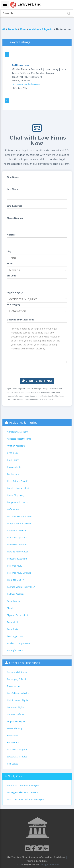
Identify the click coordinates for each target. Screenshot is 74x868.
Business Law (14, 686)
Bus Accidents (14, 467)
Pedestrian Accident (17, 559)
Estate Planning (15, 728)
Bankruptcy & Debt (17, 679)
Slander (11, 608)
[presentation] (37, 370)
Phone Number (15, 218)
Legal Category (15, 292)
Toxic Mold (12, 622)
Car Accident (13, 474)
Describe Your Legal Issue (20, 320)
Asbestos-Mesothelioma (19, 439)
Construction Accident (18, 488)
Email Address (14, 206)
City (9, 251)
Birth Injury (13, 453)
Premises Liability (16, 580)
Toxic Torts (13, 629)
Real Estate (13, 764)
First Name (13, 177)
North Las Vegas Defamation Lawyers (26, 799)
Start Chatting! (37, 381)
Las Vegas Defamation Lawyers (22, 792)
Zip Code (12, 276)
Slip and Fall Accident (18, 615)
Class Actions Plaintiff (18, 481)
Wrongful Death (15, 650)
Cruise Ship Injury (16, 495)
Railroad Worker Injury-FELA (21, 587)
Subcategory (14, 304)
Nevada (13, 29)
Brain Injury (13, 460)
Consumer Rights (16, 707)
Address (11, 235)
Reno (23, 29)
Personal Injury (15, 566)
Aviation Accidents (16, 446)
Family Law (13, 735)
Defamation (13, 509)
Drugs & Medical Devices (19, 523)
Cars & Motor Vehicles (18, 693)
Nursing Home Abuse (18, 552)
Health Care (13, 742)
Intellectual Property (17, 750)
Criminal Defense (16, 714)
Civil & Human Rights (18, 700)
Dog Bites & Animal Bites (19, 516)
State (10, 263)
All (4, 29)
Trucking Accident (16, 636)
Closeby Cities (15, 776)
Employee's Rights (16, 721)
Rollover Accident (16, 594)
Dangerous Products (17, 502)
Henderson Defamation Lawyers (23, 785)
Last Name (13, 189)
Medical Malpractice (17, 537)
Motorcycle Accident (17, 545)
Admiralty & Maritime (18, 432)
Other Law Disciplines (24, 663)
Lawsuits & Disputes (17, 757)
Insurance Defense (16, 530)
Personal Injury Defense (19, 573)
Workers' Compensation (19, 643)
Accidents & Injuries (41, 29)
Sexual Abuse (14, 601)
